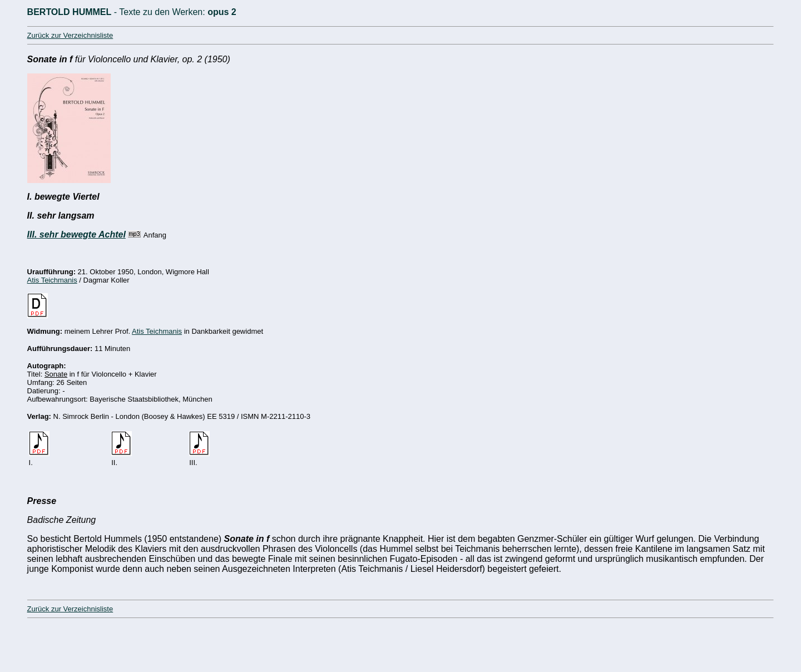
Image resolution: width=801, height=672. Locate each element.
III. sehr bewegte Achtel (76, 234)
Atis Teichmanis (52, 280)
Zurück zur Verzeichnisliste (70, 35)
